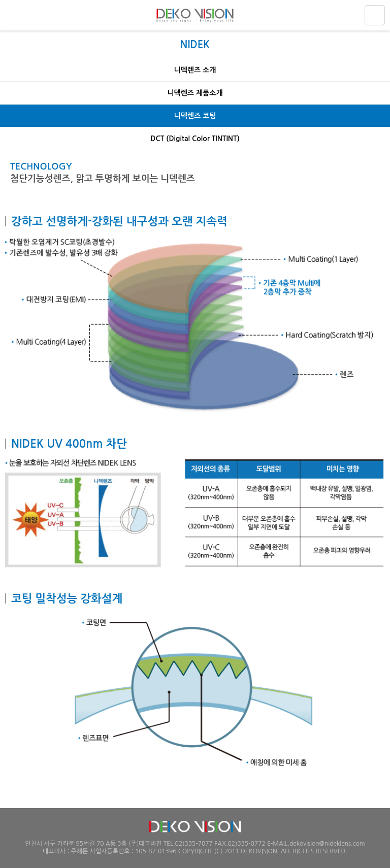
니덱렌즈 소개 (195, 70)
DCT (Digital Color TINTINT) (195, 139)
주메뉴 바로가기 (0, 0)
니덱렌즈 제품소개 (195, 93)
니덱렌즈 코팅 (195, 116)
